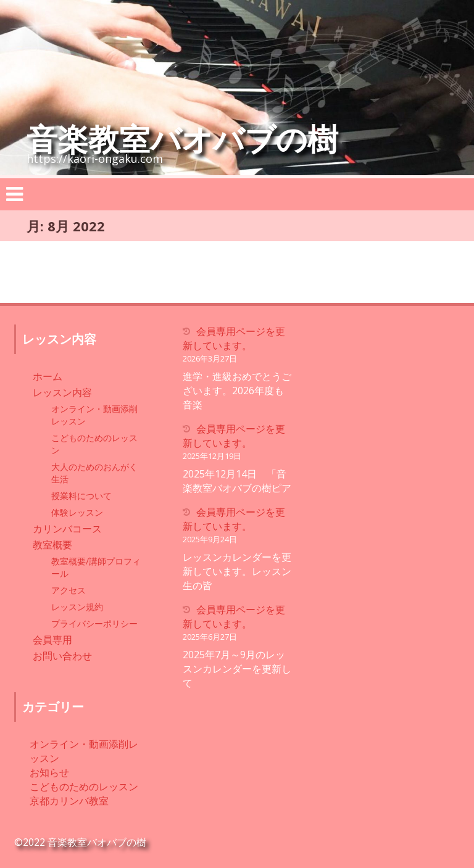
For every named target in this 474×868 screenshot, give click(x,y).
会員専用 (52, 640)
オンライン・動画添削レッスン (94, 415)
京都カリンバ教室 (69, 801)
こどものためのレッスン (94, 444)
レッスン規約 (77, 607)
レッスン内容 (62, 392)
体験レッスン (77, 512)
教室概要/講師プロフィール (96, 567)
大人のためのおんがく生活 (94, 473)
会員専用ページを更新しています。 (234, 338)
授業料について (81, 496)
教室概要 (52, 545)
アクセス (69, 590)
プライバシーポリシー (94, 623)
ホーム (48, 376)
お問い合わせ (62, 656)
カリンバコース (67, 529)
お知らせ (49, 772)
